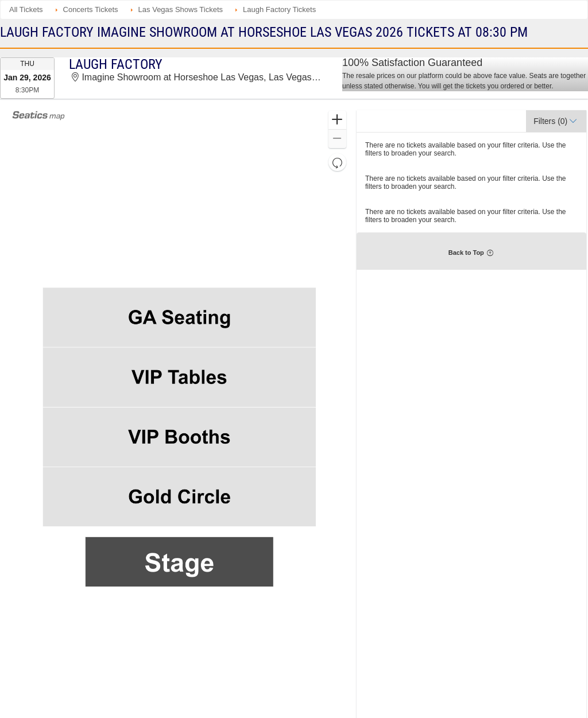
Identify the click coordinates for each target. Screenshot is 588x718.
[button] (337, 120)
